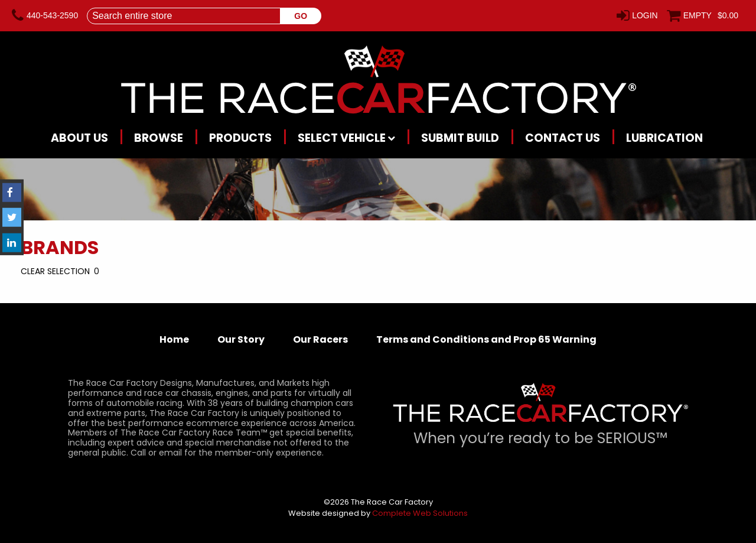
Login (645, 16)
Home (174, 339)
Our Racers (320, 339)
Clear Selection (55, 271)
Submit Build (460, 138)
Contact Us (563, 138)
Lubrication (664, 138)
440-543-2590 (52, 15)
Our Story (241, 339)
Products (240, 138)
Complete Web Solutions (420, 513)
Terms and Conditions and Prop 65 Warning (486, 339)
